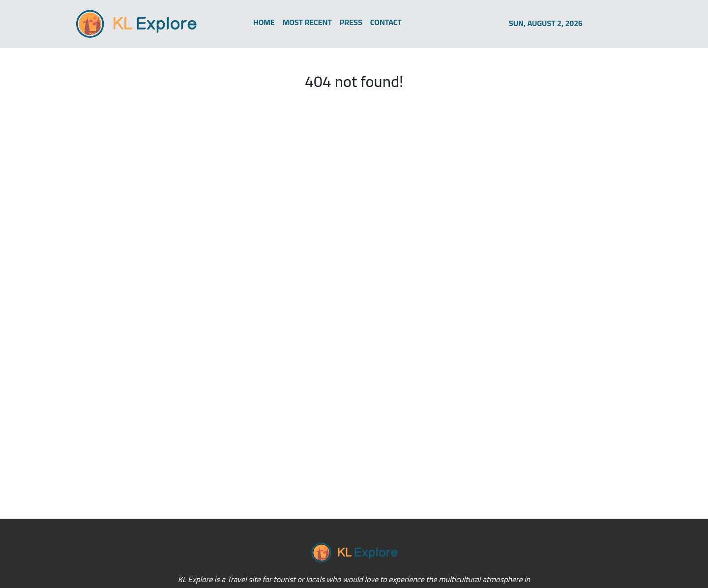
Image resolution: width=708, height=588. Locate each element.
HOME (264, 22)
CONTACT (386, 22)
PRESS (351, 22)
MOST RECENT (307, 22)
